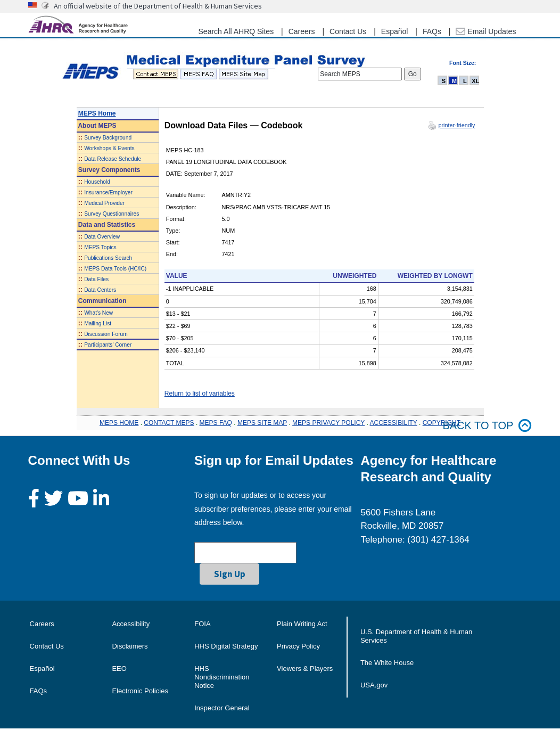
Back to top (487, 426)
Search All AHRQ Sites (236, 31)
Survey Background (108, 138)
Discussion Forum (106, 334)
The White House (387, 663)
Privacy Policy (298, 646)
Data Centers (100, 290)
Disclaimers (130, 646)
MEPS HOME (119, 423)
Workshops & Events (109, 148)
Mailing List (98, 323)
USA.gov (374, 685)
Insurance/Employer (108, 192)
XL (475, 81)
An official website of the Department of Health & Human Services (158, 6)
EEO (119, 669)
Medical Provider (104, 203)
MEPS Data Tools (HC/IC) (115, 269)
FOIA (202, 624)
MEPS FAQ (216, 423)
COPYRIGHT (442, 423)
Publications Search (108, 258)
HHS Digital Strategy (226, 646)
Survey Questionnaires (112, 214)
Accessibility (131, 624)
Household (97, 182)
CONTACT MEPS (169, 423)
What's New (98, 313)
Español (395, 31)
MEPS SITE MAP (262, 423)
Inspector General (222, 708)
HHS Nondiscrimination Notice (222, 677)
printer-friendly (456, 125)
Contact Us (348, 31)
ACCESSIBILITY (394, 423)
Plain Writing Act (302, 624)
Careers (302, 31)
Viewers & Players (305, 669)
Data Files (96, 279)
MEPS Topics (100, 247)
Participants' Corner (108, 345)
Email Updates (486, 31)
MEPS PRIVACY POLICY (328, 423)
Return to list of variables (200, 393)
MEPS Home (97, 113)
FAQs (432, 31)
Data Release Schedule (113, 159)
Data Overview (102, 237)
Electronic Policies (140, 691)
